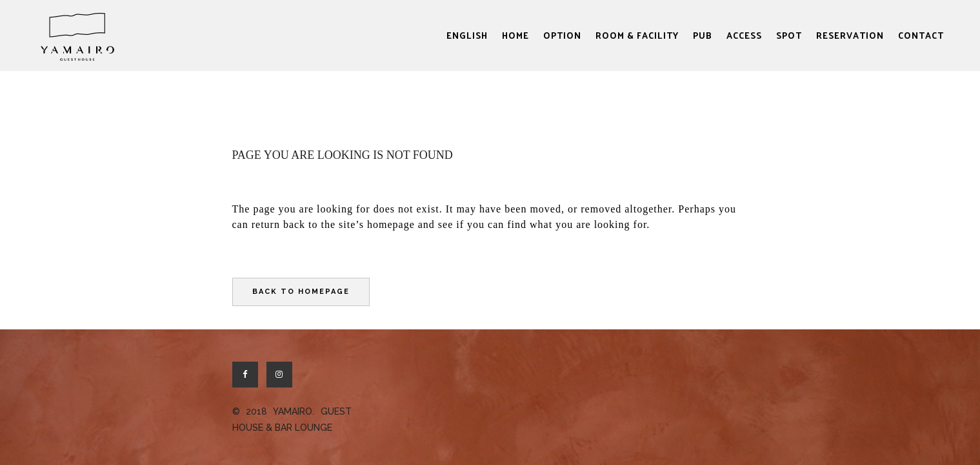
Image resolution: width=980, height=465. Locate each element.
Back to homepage (301, 292)
